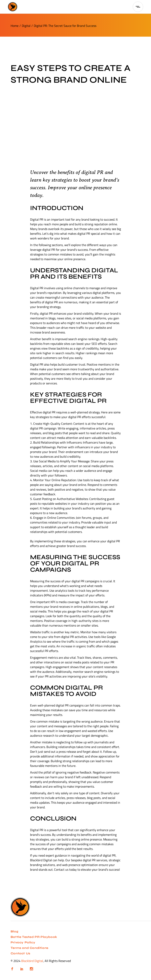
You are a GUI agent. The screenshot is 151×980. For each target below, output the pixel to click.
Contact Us (20, 953)
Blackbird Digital (32, 961)
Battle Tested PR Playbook (34, 937)
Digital (26, 26)
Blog (14, 931)
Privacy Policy (23, 942)
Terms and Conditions (29, 948)
